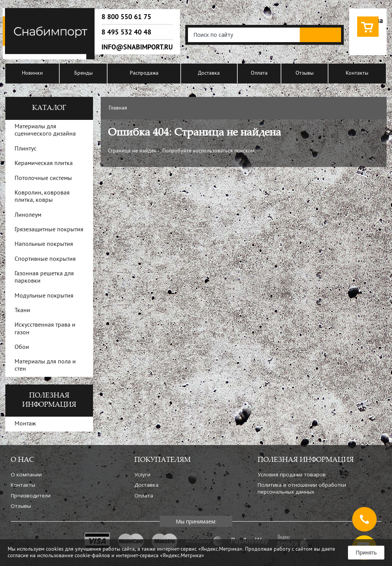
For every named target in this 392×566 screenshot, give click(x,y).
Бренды (83, 73)
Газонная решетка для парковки (44, 277)
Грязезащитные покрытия (49, 230)
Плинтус (25, 149)
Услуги (142, 474)
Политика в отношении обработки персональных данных (302, 488)
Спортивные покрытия (45, 259)
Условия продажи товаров (292, 474)
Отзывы (305, 73)
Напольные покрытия (44, 244)
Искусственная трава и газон (45, 329)
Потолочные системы (43, 178)
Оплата (259, 73)
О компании (26, 474)
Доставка (209, 73)
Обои (22, 347)
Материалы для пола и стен (45, 366)
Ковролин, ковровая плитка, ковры (42, 197)
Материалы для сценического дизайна (45, 130)
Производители (31, 496)
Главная (118, 108)
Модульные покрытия (44, 296)
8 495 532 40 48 (126, 32)
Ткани (22, 311)
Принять (366, 553)
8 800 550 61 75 (126, 17)
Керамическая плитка (44, 164)
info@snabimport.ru (137, 47)
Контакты (357, 73)
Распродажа (144, 73)
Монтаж (25, 424)
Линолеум (28, 215)
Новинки (32, 73)
